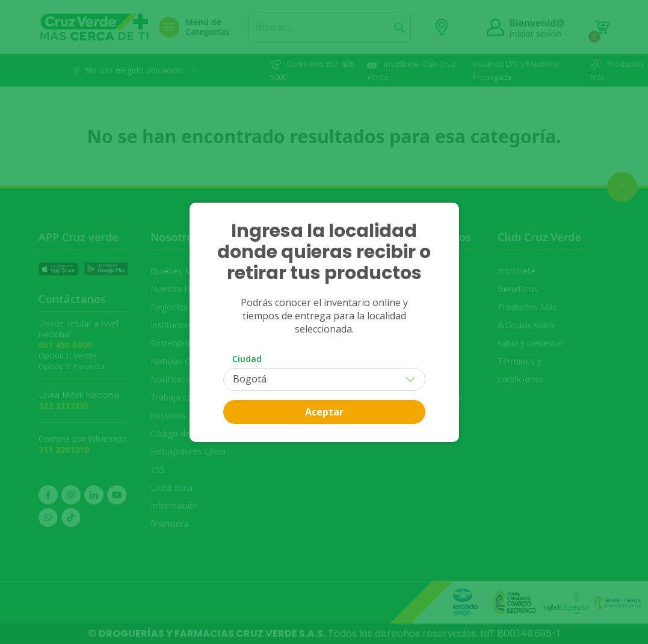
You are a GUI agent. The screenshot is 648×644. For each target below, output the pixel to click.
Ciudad (247, 359)
